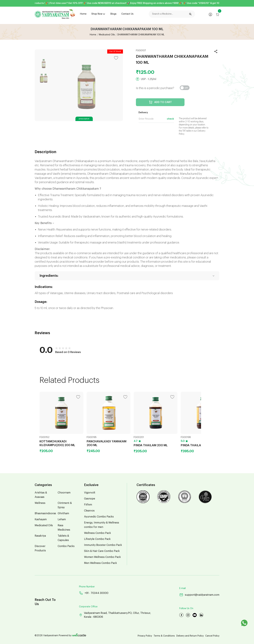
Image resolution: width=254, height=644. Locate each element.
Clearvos (89, 511)
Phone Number (87, 587)
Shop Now (97, 14)
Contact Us (127, 14)
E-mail (182, 588)
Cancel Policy (212, 636)
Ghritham (63, 513)
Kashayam (41, 519)
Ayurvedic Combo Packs (99, 517)
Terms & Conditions (164, 636)
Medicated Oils (107, 35)
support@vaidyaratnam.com (199, 595)
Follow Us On (186, 608)
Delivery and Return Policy (190, 636)
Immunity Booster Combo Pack (103, 545)
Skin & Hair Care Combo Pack (102, 551)
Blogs (113, 14)
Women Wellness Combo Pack (102, 557)
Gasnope (90, 499)
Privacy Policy (145, 636)
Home (83, 14)
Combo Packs (66, 546)
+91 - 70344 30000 (94, 593)
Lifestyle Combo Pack (97, 539)
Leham (62, 519)
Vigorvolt (90, 493)
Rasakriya (40, 536)
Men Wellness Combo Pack (101, 563)
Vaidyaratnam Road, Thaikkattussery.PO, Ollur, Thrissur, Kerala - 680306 (115, 615)
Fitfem (88, 505)
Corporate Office (88, 607)
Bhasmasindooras (45, 513)
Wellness (40, 503)
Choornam (64, 493)
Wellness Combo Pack (98, 533)
